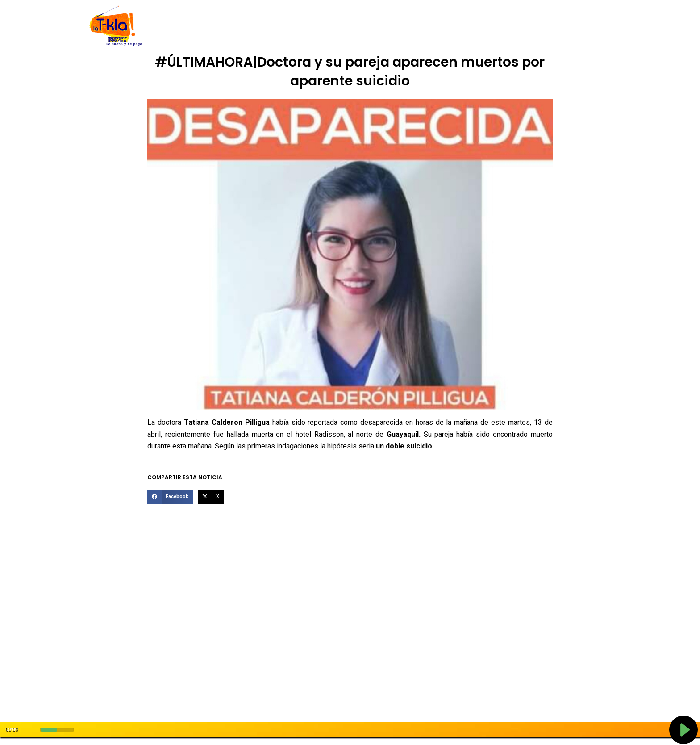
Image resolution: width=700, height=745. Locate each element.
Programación (392, 26)
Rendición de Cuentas (329, 26)
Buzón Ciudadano (487, 26)
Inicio (190, 26)
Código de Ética (266, 26)
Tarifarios (438, 26)
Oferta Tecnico (545, 26)
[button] (170, 497)
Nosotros (220, 26)
